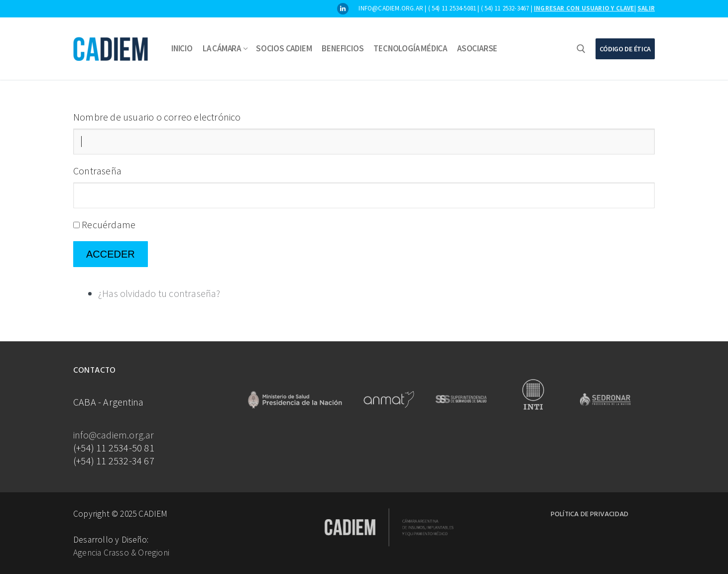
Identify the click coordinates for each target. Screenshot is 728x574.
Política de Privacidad (590, 514)
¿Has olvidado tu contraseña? (159, 293)
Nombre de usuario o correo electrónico (157, 117)
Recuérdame (109, 224)
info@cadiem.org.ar (114, 435)
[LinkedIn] (343, 9)
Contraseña (97, 171)
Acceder (111, 254)
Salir (646, 8)
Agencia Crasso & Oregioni (121, 553)
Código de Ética (625, 49)
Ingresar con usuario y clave (584, 8)
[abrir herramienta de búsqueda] (581, 49)
